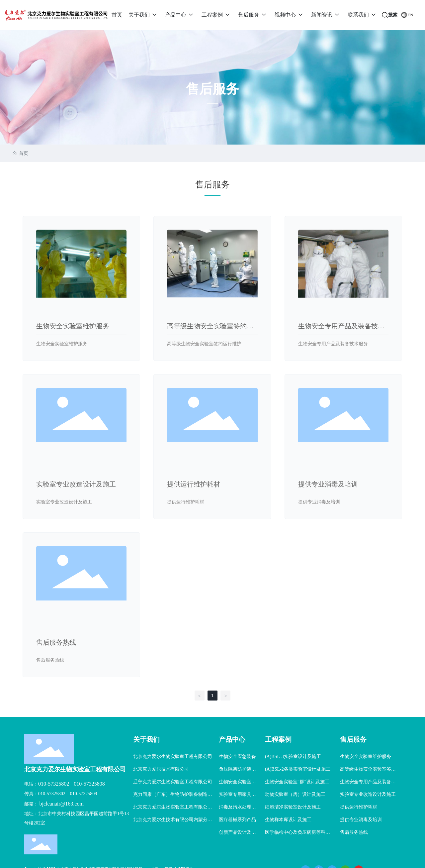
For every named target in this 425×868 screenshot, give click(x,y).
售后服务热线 (56, 642)
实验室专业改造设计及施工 (76, 484)
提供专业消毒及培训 (328, 484)
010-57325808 (89, 784)
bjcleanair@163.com (62, 804)
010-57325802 (54, 784)
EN (410, 15)
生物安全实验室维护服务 (73, 326)
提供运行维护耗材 (194, 484)
